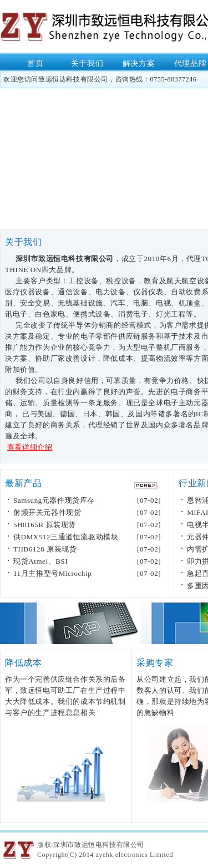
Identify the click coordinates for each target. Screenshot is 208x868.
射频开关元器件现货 (47, 512)
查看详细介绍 (30, 447)
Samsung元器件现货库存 (54, 500)
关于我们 (87, 63)
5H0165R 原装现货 (45, 525)
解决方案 (139, 63)
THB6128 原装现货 (45, 549)
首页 (35, 63)
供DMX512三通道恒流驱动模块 (66, 537)
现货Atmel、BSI (40, 561)
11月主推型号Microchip (52, 573)
